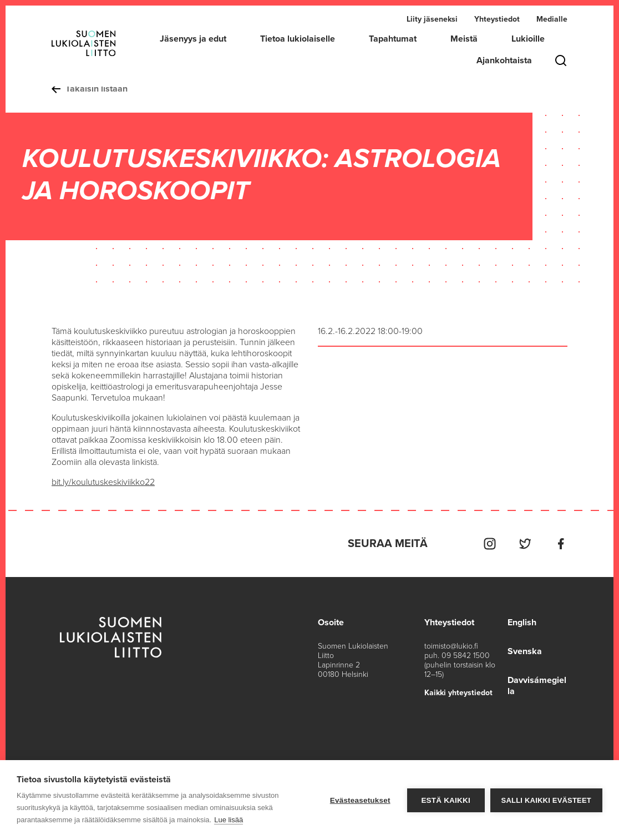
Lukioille (528, 39)
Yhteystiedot (497, 19)
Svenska (525, 651)
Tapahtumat (393, 39)
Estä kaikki (445, 800)
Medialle (552, 19)
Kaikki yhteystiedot (458, 693)
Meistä (464, 39)
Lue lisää (229, 820)
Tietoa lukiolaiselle (298, 39)
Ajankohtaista (504, 60)
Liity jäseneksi (432, 19)
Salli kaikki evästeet (546, 800)
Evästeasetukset (360, 800)
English (522, 623)
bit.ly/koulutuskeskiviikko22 (103, 482)
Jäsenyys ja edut (193, 39)
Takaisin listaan (90, 89)
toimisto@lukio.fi (451, 646)
